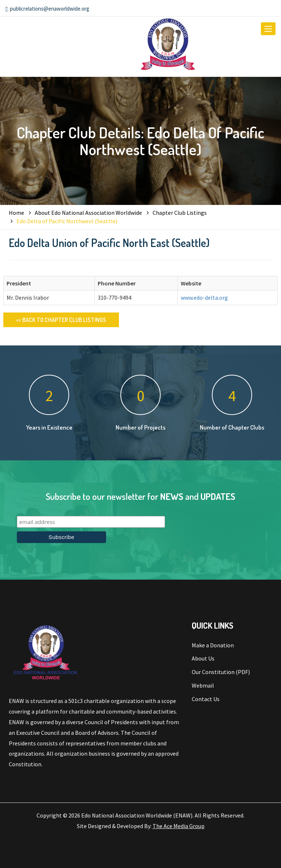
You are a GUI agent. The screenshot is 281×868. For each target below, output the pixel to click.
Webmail (203, 685)
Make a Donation (213, 645)
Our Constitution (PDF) (221, 672)
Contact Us (206, 699)
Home (16, 213)
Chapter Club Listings (180, 213)
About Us (203, 658)
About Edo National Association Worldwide (88, 213)
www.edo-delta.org (204, 298)
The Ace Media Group (179, 826)
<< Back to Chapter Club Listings (61, 320)
